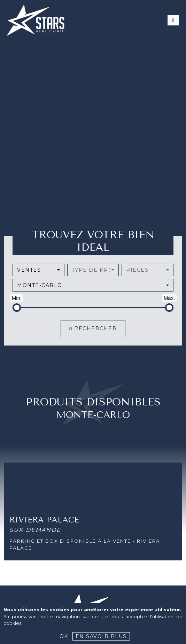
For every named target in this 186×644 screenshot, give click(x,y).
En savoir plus (101, 636)
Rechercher (93, 328)
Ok (64, 636)
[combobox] (38, 270)
